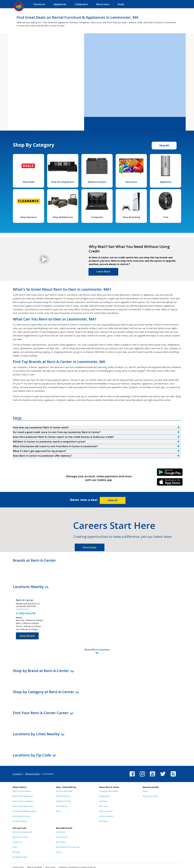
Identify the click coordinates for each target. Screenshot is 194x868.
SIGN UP (113, 500)
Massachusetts (32, 760)
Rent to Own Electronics (23, 793)
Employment (105, 783)
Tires (166, 217)
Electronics (131, 182)
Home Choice (62, 824)
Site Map (16, 839)
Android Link (170, 473)
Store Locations (106, 798)
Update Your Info (63, 788)
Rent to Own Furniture (22, 778)
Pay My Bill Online (20, 844)
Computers (97, 217)
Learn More (103, 271)
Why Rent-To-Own (20, 824)
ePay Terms (50, 854)
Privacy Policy (18, 854)
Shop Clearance (28, 217)
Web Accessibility (35, 854)
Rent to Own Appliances (23, 783)
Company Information (109, 778)
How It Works (62, 793)
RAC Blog (103, 808)
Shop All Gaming (131, 217)
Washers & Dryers (97, 182)
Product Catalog (20, 808)
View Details (27, 636)
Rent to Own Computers (23, 788)
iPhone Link (170, 483)
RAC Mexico (61, 829)
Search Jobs (89, 547)
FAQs (58, 798)
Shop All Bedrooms (63, 217)
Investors (103, 788)
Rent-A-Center (25, 600)
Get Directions (22, 609)
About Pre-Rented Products (24, 798)
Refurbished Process (21, 803)
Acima (59, 839)
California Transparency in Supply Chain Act (77, 854)
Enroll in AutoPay (63, 783)
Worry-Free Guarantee (22, 819)
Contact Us (17, 829)
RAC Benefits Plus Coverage (68, 834)
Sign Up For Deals (150, 783)
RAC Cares (104, 793)
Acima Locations (106, 803)
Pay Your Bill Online (64, 778)
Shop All (164, 145)
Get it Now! (61, 819)
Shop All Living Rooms (63, 182)
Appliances (166, 182)
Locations (17, 760)
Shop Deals (29, 182)
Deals (145, 778)
